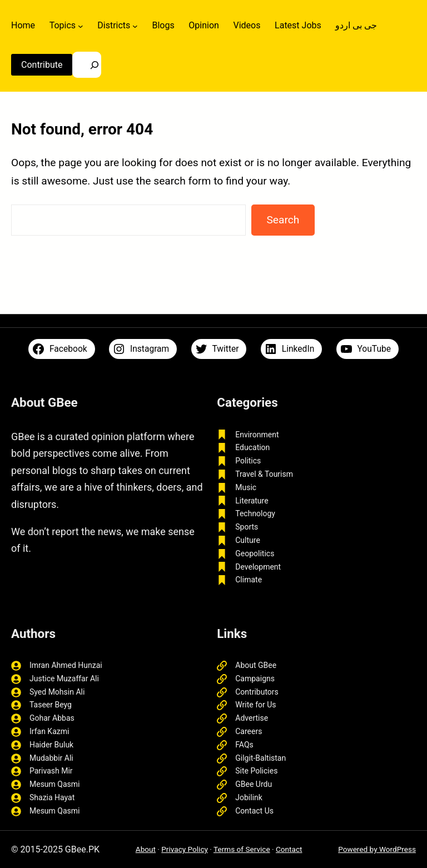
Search (283, 220)
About (146, 849)
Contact (289, 849)
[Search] (87, 65)
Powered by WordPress (377, 849)
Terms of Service (242, 849)
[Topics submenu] (81, 26)
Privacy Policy (185, 849)
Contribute (42, 65)
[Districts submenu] (135, 26)
